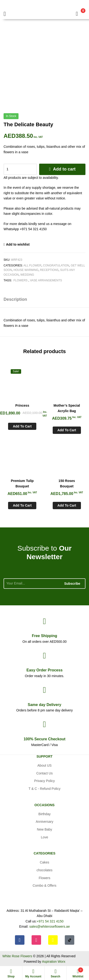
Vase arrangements (46, 280)
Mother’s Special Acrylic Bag (67, 408)
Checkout (44, 739)
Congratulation (56, 265)
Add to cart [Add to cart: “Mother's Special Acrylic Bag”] (67, 430)
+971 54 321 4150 (50, 921)
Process (44, 670)
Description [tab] (15, 299)
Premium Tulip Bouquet (22, 483)
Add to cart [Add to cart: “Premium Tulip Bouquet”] (22, 505)
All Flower (33, 265)
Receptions (49, 270)
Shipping (44, 636)
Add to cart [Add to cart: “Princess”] (22, 426)
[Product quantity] (20, 169)
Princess (22, 405)
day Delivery (44, 705)
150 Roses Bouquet (67, 483)
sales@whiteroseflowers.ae (50, 926)
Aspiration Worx (54, 962)
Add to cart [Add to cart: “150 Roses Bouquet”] (67, 505)
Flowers (20, 280)
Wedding (27, 275)
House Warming (26, 270)
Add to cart (64, 169)
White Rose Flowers (17, 956)
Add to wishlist (18, 244)
